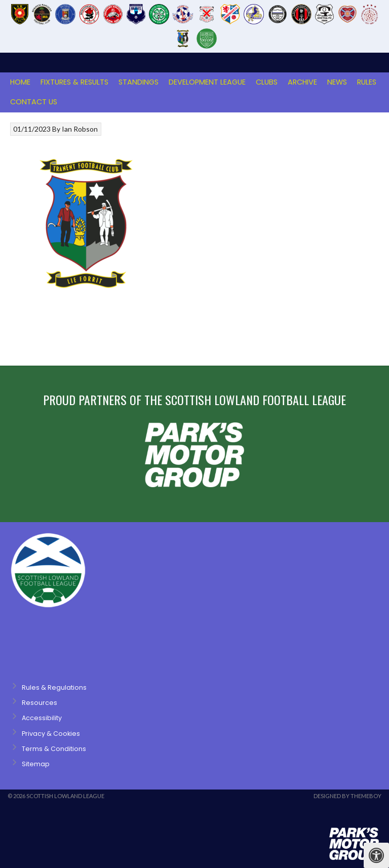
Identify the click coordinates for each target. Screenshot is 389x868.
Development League (207, 82)
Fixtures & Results (74, 82)
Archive (302, 82)
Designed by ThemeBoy (347, 796)
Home (20, 82)
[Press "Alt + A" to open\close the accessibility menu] (376, 855)
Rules (367, 82)
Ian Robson (80, 129)
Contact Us (34, 102)
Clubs (267, 82)
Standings (139, 82)
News (337, 82)
